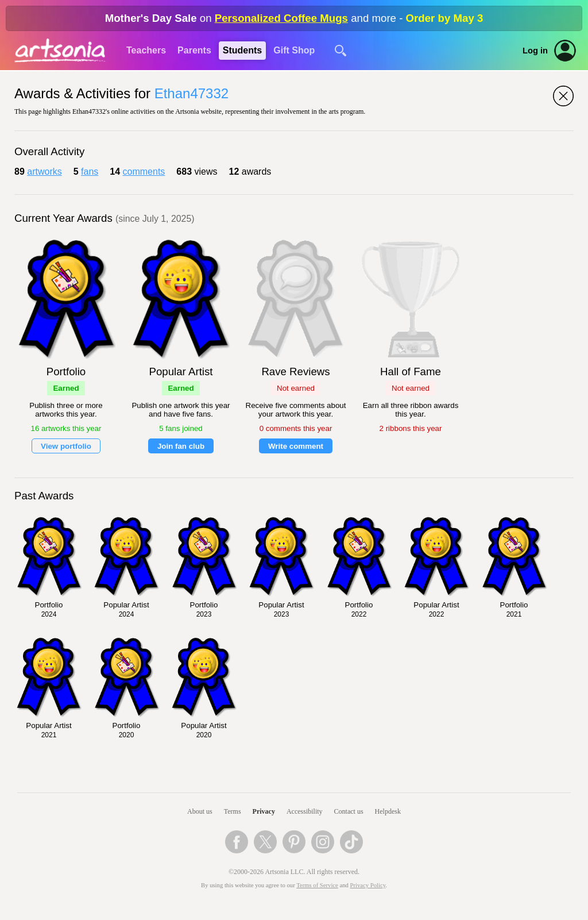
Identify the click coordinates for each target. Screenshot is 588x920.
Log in (535, 51)
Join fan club (181, 446)
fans (90, 172)
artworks (44, 172)
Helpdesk (388, 811)
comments (144, 172)
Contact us (349, 811)
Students (242, 50)
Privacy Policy (368, 885)
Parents (194, 50)
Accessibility (305, 811)
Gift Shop (294, 50)
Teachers (146, 50)
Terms (233, 811)
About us (200, 811)
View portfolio (66, 446)
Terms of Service (317, 885)
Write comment (296, 446)
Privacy (264, 811)
